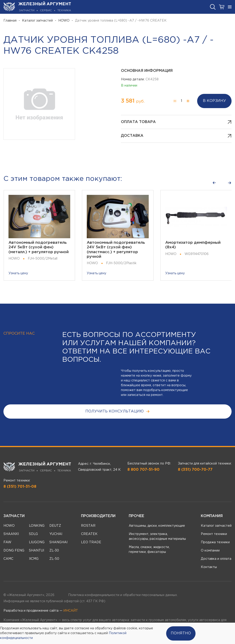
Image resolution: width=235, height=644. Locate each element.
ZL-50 (54, 559)
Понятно (181, 633)
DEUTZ (55, 526)
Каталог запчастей (37, 21)
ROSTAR (88, 526)
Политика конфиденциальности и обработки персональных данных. (123, 595)
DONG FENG (14, 551)
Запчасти (14, 516)
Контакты (209, 567)
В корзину (214, 101)
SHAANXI (11, 534)
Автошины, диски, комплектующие (157, 526)
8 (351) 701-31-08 (20, 487)
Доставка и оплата (216, 559)
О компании (210, 551)
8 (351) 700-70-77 (195, 470)
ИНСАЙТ (71, 611)
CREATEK (89, 534)
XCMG (34, 559)
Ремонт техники (214, 534)
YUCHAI (56, 534)
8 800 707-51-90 (143, 470)
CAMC (8, 559)
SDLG (33, 534)
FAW (7, 542)
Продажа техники (215, 542)
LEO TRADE (91, 542)
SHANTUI (36, 551)
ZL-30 (54, 551)
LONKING (37, 526)
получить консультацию (118, 411)
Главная (10, 21)
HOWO (64, 21)
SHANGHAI (58, 542)
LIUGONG (37, 542)
